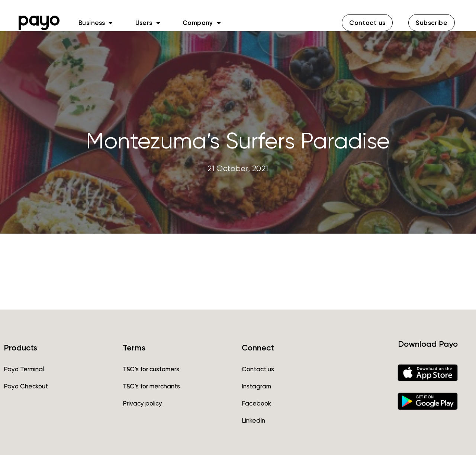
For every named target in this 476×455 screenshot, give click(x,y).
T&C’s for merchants (151, 386)
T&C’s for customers (151, 369)
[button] (367, 23)
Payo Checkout (26, 386)
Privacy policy (142, 403)
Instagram (256, 386)
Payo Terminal (24, 369)
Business (96, 23)
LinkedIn (253, 420)
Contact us (258, 369)
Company (202, 23)
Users (148, 23)
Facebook (256, 403)
